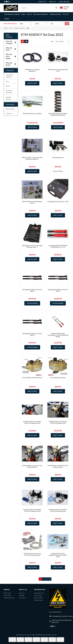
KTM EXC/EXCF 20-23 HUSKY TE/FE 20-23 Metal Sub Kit (58, 422)
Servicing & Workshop (9, 92)
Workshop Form (39, 593)
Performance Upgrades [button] (12, 14)
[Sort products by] (62, 41)
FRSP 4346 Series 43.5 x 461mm (32, 114)
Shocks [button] (29, 14)
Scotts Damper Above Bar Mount (32, 378)
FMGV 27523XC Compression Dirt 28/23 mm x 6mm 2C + (32, 158)
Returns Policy (10, 109)
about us (52, 2)
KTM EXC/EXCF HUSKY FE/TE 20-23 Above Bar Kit (58, 466)
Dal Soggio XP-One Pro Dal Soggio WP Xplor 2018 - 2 (32, 246)
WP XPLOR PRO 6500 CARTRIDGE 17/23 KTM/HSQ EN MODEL (58, 335)
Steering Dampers (8, 98)
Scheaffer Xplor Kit (58, 158)
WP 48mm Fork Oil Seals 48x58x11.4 (32, 70)
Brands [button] (7, 19)
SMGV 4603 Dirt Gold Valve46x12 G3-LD (32, 202)
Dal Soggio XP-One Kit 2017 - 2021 (58, 202)
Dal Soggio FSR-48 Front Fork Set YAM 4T (58, 290)
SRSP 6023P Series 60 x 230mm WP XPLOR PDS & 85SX (58, 114)
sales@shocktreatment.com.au (62, 616)
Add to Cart (32, 83)
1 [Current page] (40, 579)
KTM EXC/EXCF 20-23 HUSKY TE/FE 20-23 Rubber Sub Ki (32, 422)
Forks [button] (23, 14)
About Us (22, 593)
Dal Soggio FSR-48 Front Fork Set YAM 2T (32, 290)
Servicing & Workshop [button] (40, 14)
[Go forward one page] (50, 579)
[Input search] (38, 8)
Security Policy (38, 600)
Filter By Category (11, 42)
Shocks (8, 86)
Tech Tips (65, 14)
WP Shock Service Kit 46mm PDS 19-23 (58, 70)
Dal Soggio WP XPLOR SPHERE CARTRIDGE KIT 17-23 (58, 246)
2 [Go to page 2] (43, 579)
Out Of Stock (58, 171)
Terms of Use (38, 595)
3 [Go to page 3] (47, 579)
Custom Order (32, 303)
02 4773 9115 (57, 612)
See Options (32, 127)
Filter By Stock (11, 49)
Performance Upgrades (10, 76)
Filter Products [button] (9, 36)
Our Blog (22, 595)
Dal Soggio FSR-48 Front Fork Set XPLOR (32, 334)
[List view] (26, 41)
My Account (7, 593)
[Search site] (56, 8)
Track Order (7, 595)
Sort (52, 41)
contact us (42, 2)
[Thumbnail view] (23, 41)
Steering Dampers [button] (55, 14)
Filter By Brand (11, 64)
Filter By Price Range (11, 56)
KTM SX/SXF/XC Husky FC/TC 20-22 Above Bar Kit (32, 466)
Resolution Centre (9, 598)
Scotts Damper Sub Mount (58, 378)
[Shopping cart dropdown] (64, 8)
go (67, 24)
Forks (7, 81)
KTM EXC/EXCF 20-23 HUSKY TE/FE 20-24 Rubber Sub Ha (32, 510)
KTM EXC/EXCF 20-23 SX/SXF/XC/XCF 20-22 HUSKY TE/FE (58, 555)
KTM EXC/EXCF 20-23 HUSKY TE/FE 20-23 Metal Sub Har (58, 510)
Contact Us (9, 113)
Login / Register (64, 2)
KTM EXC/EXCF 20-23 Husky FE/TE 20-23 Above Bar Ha (32, 554)
